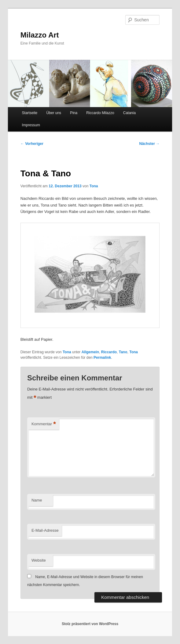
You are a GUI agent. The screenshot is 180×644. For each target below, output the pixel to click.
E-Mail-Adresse (45, 530)
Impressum (31, 125)
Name (37, 500)
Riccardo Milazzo (100, 113)
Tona (94, 186)
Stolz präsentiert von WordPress (90, 624)
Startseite (30, 113)
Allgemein (90, 352)
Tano (123, 352)
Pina (74, 113)
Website (39, 560)
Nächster (150, 144)
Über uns (54, 113)
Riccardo (109, 352)
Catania (129, 113)
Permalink (102, 358)
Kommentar (44, 424)
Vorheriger (32, 144)
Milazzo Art (40, 35)
